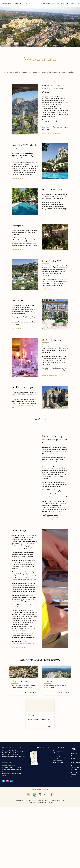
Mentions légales (44, 801)
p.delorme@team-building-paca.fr (23, 643)
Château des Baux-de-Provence (50, 4)
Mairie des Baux (74, 754)
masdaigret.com (17, 328)
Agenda (31, 715)
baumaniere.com (17, 178)
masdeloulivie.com (48, 289)
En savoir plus (30, 693)
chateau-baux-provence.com (52, 134)
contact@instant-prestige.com (52, 517)
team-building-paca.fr (19, 647)
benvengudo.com (18, 249)
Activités (73, 4)
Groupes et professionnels (75, 762)
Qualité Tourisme (33, 801)
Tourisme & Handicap (21, 801)
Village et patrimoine (20, 681)
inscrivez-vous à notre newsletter (58, 762)
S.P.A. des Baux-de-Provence (74, 774)
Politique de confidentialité (57, 801)
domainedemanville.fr (49, 214)
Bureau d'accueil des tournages (75, 767)
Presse (73, 758)
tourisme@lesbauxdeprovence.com (14, 757)
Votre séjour (65, 4)
